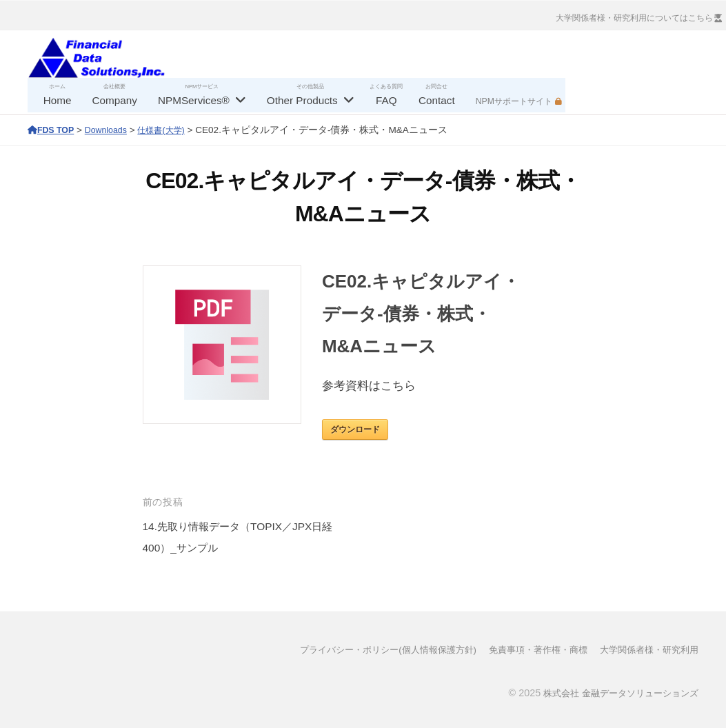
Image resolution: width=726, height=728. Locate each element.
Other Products (302, 100)
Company (114, 100)
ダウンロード (355, 429)
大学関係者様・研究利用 (645, 649)
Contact (437, 100)
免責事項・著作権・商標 (527, 649)
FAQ (386, 100)
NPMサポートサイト (514, 101)
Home (58, 100)
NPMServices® (194, 100)
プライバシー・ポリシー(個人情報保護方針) (366, 649)
